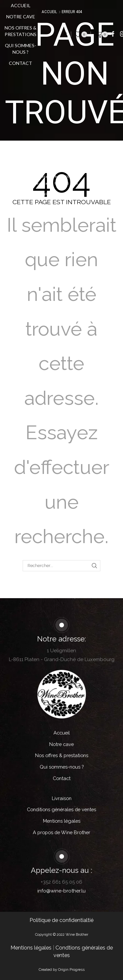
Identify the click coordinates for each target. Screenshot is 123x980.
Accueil (21, 5)
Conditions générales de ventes (61, 809)
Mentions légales (62, 821)
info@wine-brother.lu (61, 891)
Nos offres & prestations (20, 31)
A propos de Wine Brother (61, 832)
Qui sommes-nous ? (20, 49)
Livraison (62, 798)
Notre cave (21, 17)
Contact (20, 63)
